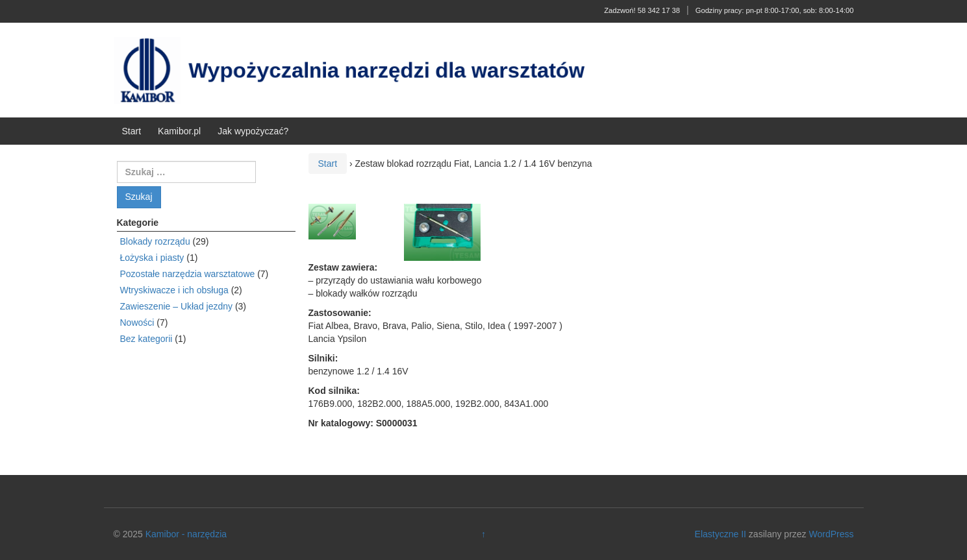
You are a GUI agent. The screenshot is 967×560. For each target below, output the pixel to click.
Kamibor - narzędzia (186, 534)
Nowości (137, 323)
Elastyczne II (721, 534)
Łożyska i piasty (152, 258)
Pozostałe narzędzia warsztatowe (188, 274)
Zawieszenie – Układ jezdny (177, 306)
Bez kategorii (146, 339)
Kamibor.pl (179, 131)
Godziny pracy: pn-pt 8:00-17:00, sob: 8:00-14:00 (775, 10)
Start (132, 131)
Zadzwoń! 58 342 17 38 (642, 10)
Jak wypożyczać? (253, 131)
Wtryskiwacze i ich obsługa (174, 290)
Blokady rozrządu (155, 241)
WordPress (831, 534)
